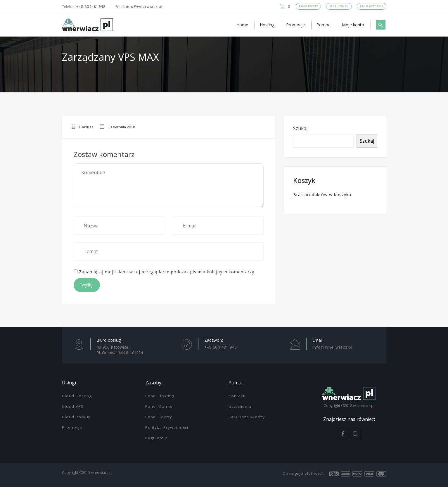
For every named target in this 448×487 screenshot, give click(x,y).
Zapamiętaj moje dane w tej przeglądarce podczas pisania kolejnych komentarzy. (167, 272)
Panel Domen (160, 406)
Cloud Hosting (77, 396)
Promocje (72, 427)
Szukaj (300, 128)
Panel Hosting (160, 396)
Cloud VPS (73, 406)
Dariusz (86, 127)
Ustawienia (240, 406)
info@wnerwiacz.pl (144, 7)
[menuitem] (243, 25)
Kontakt (237, 396)
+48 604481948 (91, 7)
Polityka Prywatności (167, 427)
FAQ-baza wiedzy (247, 417)
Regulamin (156, 438)
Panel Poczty (159, 417)
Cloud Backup (76, 417)
